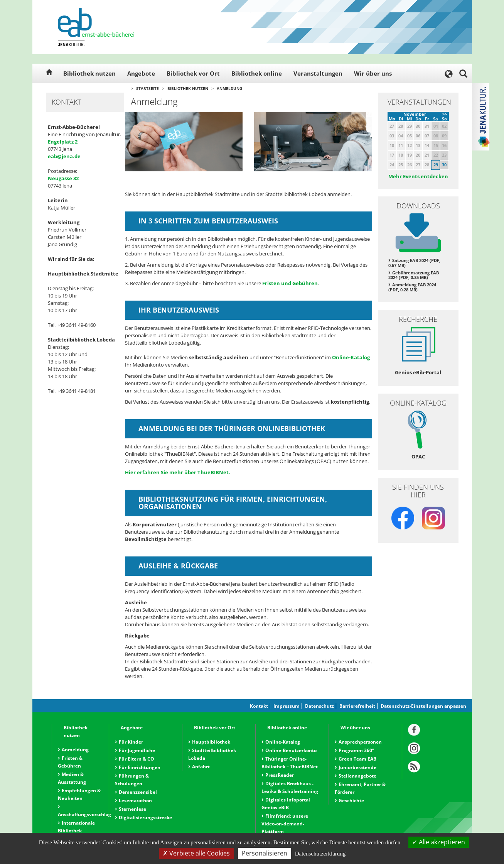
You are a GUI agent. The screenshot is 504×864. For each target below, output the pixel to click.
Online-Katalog (351, 357)
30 (444, 165)
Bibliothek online (257, 73)
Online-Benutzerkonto (291, 750)
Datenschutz (319, 706)
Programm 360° (356, 750)
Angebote (141, 73)
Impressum (287, 706)
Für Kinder (131, 742)
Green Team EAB (357, 759)
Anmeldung (229, 88)
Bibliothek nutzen (89, 73)
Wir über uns (373, 73)
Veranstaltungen (318, 73)
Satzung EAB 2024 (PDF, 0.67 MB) (414, 263)
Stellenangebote (357, 776)
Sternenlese (132, 809)
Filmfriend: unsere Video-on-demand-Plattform (285, 824)
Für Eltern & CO (137, 759)
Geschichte (351, 801)
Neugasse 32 (63, 178)
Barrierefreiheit (357, 706)
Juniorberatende (357, 767)
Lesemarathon (135, 801)
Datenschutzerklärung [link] (320, 854)
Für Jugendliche (137, 750)
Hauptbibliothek (211, 742)
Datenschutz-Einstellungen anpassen (423, 706)
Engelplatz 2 (63, 142)
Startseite (147, 88)
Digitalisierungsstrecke (145, 818)
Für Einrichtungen (140, 767)
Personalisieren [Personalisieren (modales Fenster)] (265, 853)
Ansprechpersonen (360, 742)
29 (436, 165)
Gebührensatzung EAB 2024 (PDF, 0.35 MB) (414, 275)
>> (445, 114)
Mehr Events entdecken (418, 176)
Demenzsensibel (138, 792)
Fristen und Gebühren (290, 283)
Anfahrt (201, 767)
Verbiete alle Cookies (196, 853)
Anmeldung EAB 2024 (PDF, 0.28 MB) (412, 287)
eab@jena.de (64, 156)
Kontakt (259, 706)
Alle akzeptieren (439, 842)
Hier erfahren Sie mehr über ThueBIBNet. (178, 472)
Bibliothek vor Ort (193, 73)
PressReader (280, 775)
